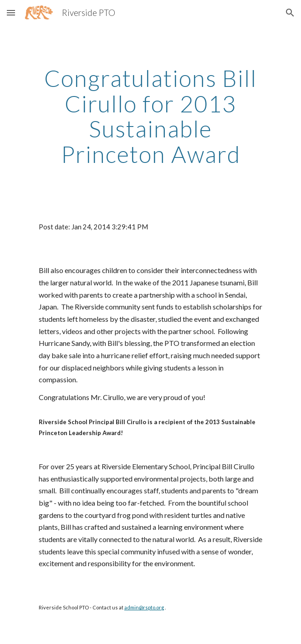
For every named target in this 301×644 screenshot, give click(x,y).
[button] (11, 13)
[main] (150, 116)
